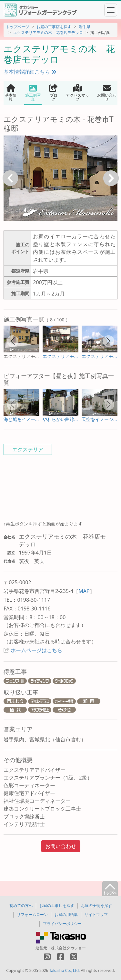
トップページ (17, 27)
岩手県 (85, 27)
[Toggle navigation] (111, 10)
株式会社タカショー (68, 948)
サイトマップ (96, 915)
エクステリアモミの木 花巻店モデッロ (48, 32)
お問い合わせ (61, 846)
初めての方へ (21, 905)
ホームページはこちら (36, 650)
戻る (10, 178)
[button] (13, 341)
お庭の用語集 (66, 915)
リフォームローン (32, 915)
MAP (84, 591)
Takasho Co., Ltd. (65, 970)
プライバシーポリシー (62, 924)
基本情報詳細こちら (30, 72)
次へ (111, 178)
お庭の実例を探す (96, 905)
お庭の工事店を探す (54, 27)
